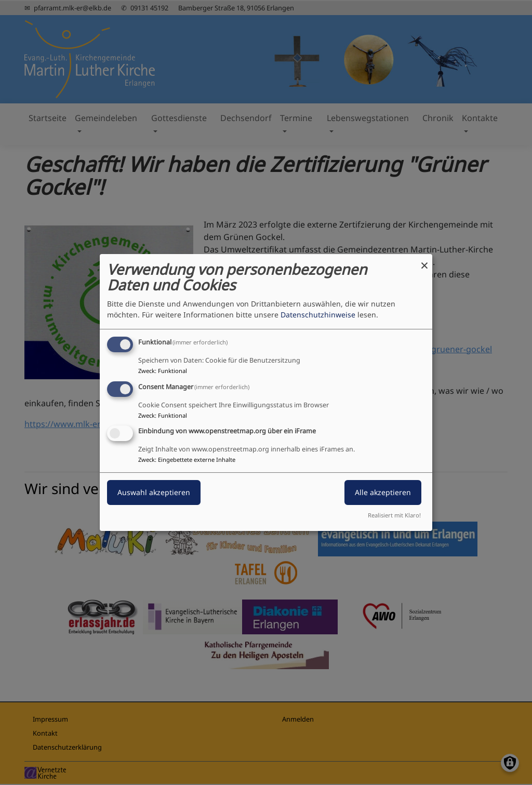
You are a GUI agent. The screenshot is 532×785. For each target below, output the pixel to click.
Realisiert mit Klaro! (394, 515)
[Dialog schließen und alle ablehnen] (424, 261)
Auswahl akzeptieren (154, 493)
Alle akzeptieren (383, 493)
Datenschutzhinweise (318, 315)
